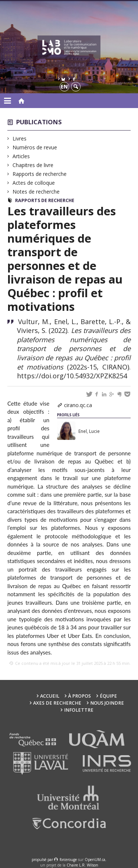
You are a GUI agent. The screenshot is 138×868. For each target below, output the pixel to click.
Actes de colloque (34, 183)
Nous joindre (107, 703)
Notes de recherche (36, 192)
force (68, 860)
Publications (39, 122)
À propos (79, 696)
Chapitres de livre (33, 165)
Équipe (108, 696)
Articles (21, 156)
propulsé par (43, 860)
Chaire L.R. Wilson (82, 865)
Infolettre (79, 710)
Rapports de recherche (40, 174)
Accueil (50, 696)
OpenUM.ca (95, 860)
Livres (20, 138)
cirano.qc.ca (78, 405)
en (64, 86)
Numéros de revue (35, 147)
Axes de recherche (57, 703)
